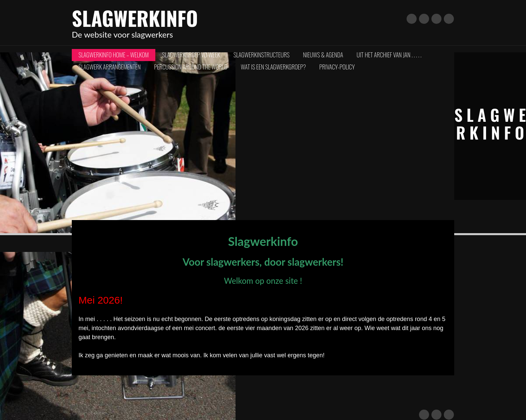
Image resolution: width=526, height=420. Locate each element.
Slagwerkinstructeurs (261, 55)
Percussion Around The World (191, 67)
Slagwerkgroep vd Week (191, 55)
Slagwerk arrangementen (110, 67)
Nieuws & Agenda (323, 55)
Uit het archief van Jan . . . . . (389, 55)
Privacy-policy (337, 67)
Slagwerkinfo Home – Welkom (114, 55)
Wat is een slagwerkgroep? (273, 67)
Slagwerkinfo (135, 18)
